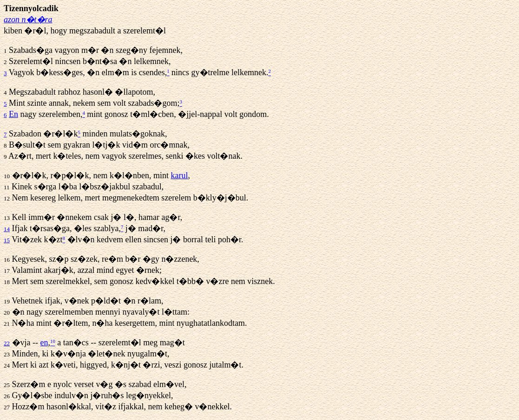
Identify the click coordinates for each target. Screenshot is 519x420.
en (44, 342)
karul (179, 175)
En (13, 114)
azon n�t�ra (28, 19)
